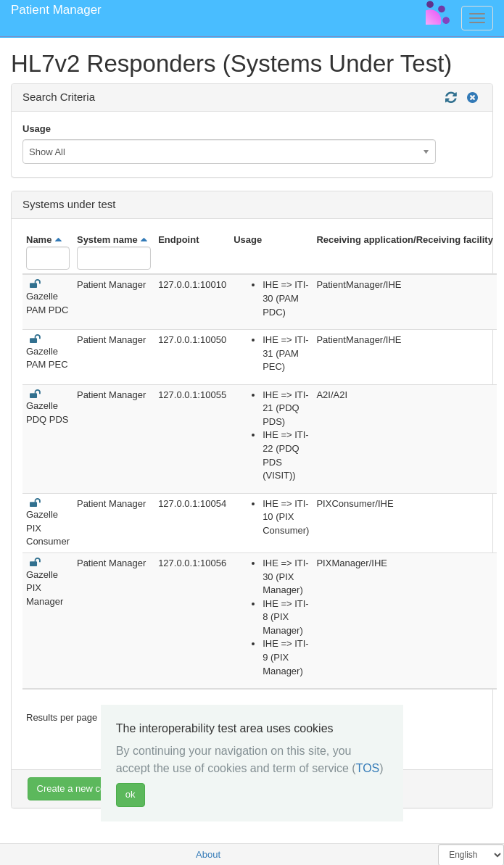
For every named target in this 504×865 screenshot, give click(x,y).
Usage (37, 129)
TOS (368, 768)
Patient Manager (56, 10)
